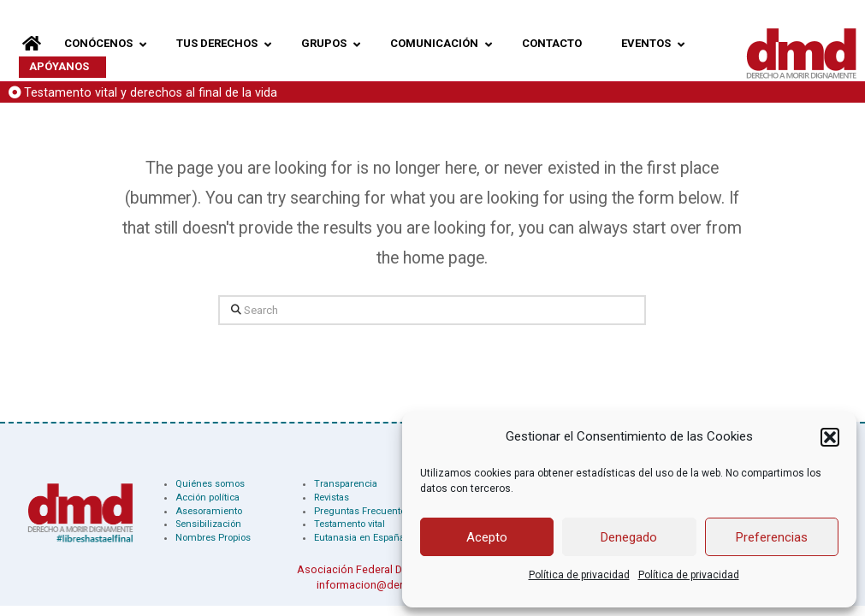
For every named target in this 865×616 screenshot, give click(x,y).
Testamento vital (350, 524)
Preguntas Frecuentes (362, 511)
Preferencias (772, 537)
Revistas (332, 498)
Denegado (629, 537)
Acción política (207, 498)
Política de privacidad (579, 575)
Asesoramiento (209, 511)
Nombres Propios (213, 538)
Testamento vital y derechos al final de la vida (151, 93)
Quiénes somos (210, 484)
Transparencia (346, 484)
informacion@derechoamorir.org (397, 585)
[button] (830, 437)
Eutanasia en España (359, 538)
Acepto (487, 537)
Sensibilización (208, 524)
